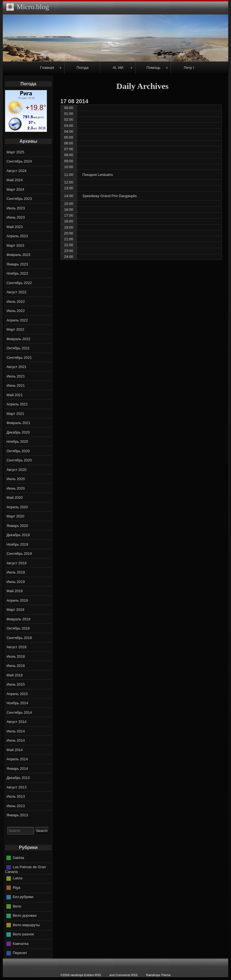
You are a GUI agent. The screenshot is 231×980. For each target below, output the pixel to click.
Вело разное (23, 934)
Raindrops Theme (158, 975)
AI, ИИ (118, 68)
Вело (17, 906)
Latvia (18, 878)
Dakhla (18, 857)
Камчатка (21, 944)
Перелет (20, 953)
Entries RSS (92, 975)
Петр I (189, 68)
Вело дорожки (25, 915)
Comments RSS (126, 975)
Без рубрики (23, 897)
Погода (83, 68)
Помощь (153, 68)
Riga (17, 888)
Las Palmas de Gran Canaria (25, 869)
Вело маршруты (26, 925)
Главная (47, 68)
